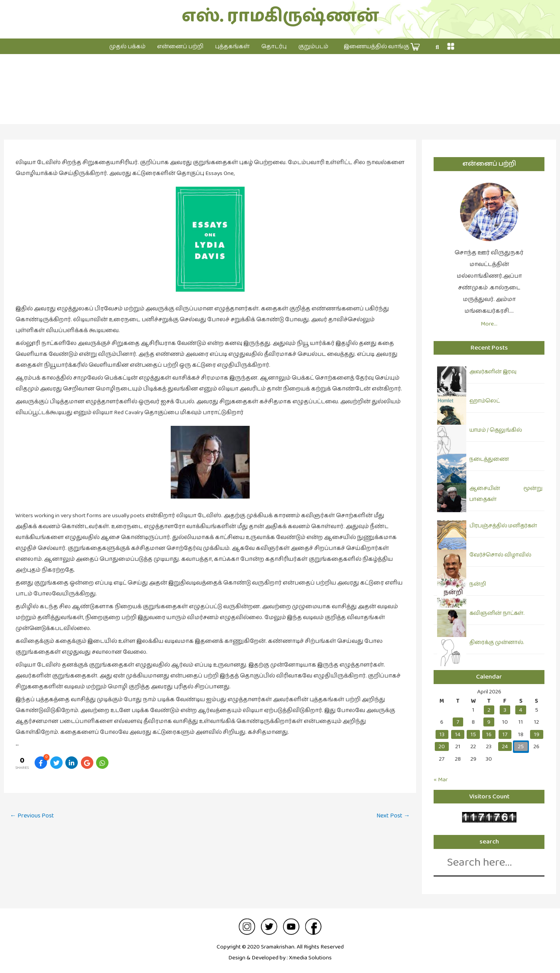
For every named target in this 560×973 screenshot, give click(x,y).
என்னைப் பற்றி (180, 46)
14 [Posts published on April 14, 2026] (458, 734)
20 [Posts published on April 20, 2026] (442, 746)
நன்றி (478, 584)
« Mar (441, 780)
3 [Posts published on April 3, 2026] (505, 710)
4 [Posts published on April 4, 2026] (521, 710)
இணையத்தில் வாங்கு (382, 47)
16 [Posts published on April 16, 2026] (489, 734)
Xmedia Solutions (310, 958)
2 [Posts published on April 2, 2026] (489, 710)
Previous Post (32, 816)
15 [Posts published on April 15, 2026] (473, 734)
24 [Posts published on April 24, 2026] (505, 746)
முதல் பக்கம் (127, 46)
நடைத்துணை (489, 459)
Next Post (393, 816)
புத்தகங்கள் (232, 46)
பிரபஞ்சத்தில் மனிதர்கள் (503, 526)
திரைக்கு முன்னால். (497, 642)
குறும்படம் (313, 46)
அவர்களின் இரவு (493, 372)
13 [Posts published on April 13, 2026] (442, 734)
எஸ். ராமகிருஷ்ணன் (280, 16)
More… (489, 324)
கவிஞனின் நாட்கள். (497, 613)
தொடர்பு (274, 46)
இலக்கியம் (280, 97)
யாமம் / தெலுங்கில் (496, 430)
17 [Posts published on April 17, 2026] (505, 734)
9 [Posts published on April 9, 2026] (489, 722)
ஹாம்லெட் (485, 401)
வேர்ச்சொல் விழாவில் (500, 555)
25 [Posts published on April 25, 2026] (521, 746)
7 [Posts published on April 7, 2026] (458, 722)
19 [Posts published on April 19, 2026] (537, 734)
